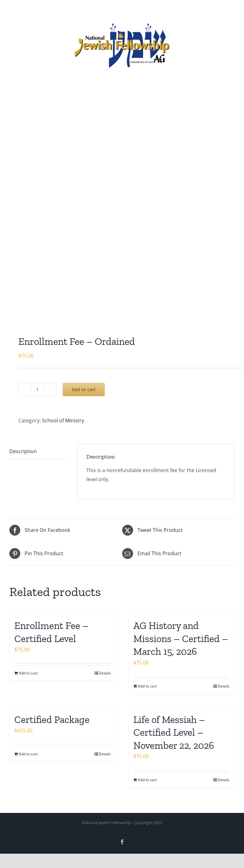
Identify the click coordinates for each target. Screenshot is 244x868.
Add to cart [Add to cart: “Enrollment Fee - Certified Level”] (28, 673)
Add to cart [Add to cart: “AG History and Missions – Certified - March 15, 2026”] (147, 686)
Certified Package (52, 720)
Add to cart (84, 389)
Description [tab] (23, 451)
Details (105, 673)
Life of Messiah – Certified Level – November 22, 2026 (174, 732)
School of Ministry (63, 420)
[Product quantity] (37, 389)
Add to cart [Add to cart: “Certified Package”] (28, 754)
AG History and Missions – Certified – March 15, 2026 (181, 638)
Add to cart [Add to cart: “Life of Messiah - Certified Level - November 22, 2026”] (147, 780)
